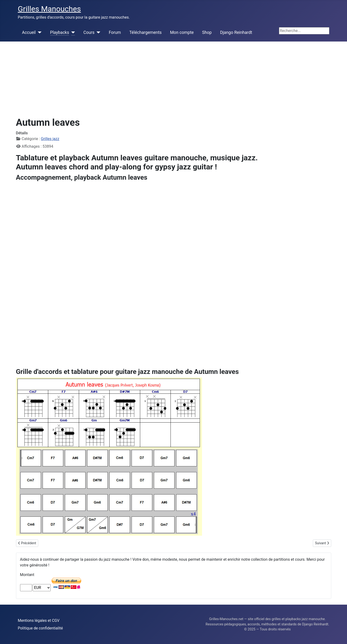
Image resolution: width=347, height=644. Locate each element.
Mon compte (182, 32)
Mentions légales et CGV (39, 620)
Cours (89, 32)
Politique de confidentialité (40, 628)
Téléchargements (145, 32)
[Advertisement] (174, 77)
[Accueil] (39, 32)
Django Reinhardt (236, 32)
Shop (207, 32)
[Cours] (98, 32)
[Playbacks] (72, 32)
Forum (115, 32)
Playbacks (60, 32)
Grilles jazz (50, 139)
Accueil (29, 32)
